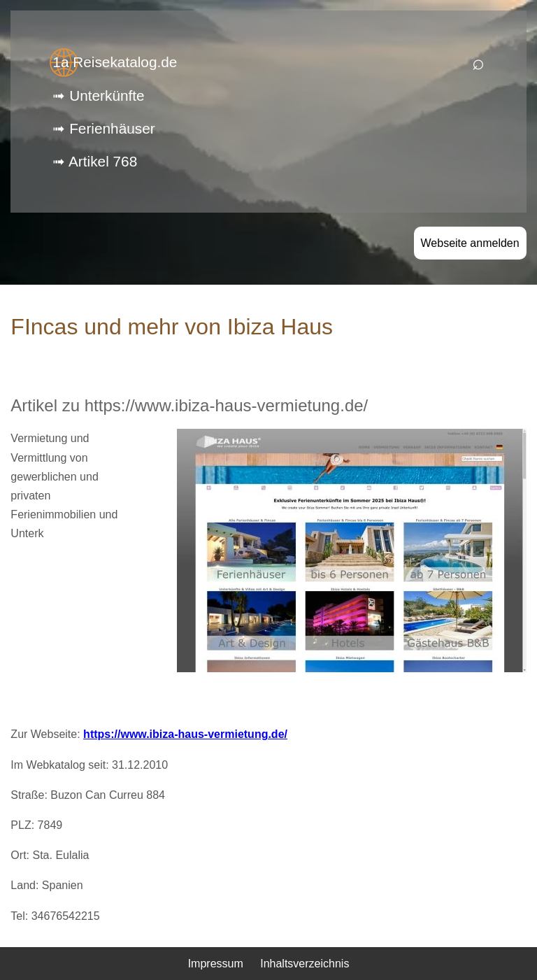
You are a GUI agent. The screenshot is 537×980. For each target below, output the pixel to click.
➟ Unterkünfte (98, 95)
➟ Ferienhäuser (103, 128)
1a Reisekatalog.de (115, 62)
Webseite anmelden (470, 243)
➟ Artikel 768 (95, 161)
